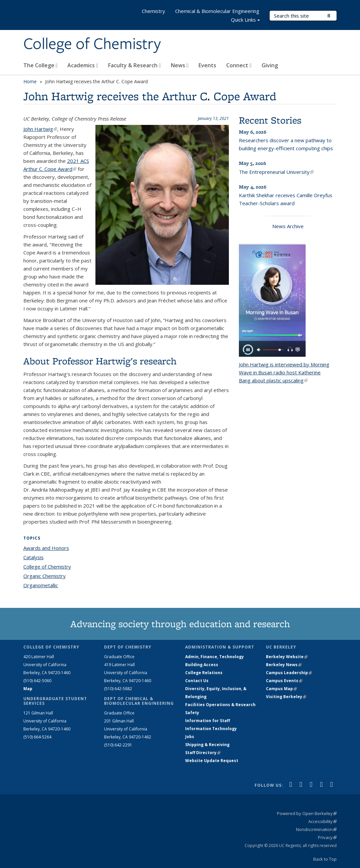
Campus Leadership (289, 673)
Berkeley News (284, 665)
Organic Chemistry (45, 576)
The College (41, 65)
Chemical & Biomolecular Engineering (217, 11)
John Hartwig (40, 129)
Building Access (202, 665)
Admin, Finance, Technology (215, 657)
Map (28, 689)
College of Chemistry (92, 44)
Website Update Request (212, 761)
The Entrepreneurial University (276, 172)
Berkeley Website (287, 657)
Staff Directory (203, 753)
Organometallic (41, 585)
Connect (239, 65)
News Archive (288, 226)
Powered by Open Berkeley (307, 813)
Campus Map (281, 689)
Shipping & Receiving (207, 745)
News (180, 65)
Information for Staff (208, 721)
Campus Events (284, 681)
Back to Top (325, 859)
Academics (83, 65)
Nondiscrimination (316, 829)
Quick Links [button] (245, 20)
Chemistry (153, 11)
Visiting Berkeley (286, 697)
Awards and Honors (46, 548)
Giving (270, 65)
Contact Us (197, 681)
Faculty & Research (134, 65)
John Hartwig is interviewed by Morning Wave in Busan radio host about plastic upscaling (284, 372)
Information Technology (211, 729)
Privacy (327, 837)
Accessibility (322, 821)
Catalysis (34, 557)
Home (30, 81)
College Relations (204, 673)
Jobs (190, 737)
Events (207, 65)
